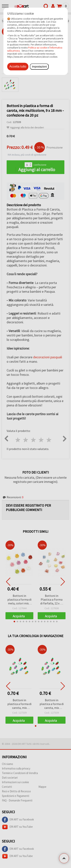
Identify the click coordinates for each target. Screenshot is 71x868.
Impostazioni (39, 67)
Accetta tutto (18, 66)
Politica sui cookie (38, 48)
